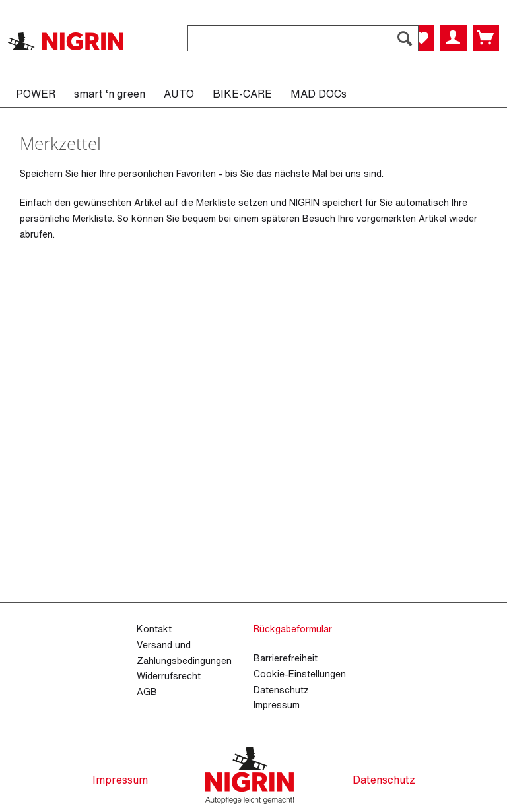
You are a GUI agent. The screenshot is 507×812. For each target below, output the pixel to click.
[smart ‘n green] (110, 94)
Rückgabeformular (293, 629)
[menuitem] (303, 45)
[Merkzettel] (421, 38)
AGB (147, 692)
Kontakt (154, 629)
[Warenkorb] (486, 38)
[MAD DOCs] (319, 94)
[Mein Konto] (454, 38)
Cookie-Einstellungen (300, 674)
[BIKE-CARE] (242, 94)
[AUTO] (179, 94)
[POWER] (36, 94)
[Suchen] (405, 38)
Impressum (277, 705)
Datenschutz (281, 690)
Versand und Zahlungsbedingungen (184, 653)
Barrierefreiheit (286, 658)
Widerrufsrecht (169, 676)
